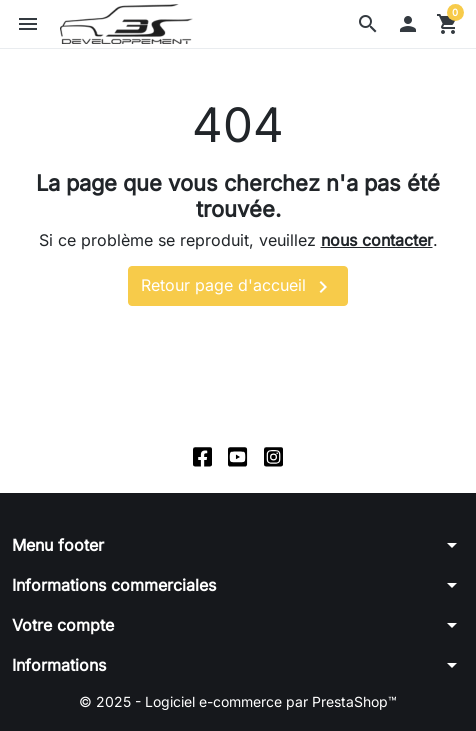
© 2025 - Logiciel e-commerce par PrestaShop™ (238, 701)
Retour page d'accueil (238, 287)
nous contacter (377, 240)
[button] (368, 24)
